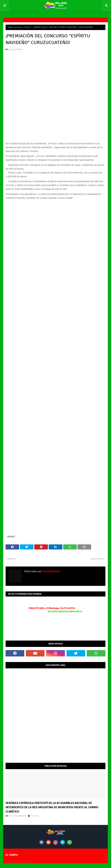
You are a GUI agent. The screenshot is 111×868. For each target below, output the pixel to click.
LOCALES (27, 27)
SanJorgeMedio (15, 49)
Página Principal (15, 27)
